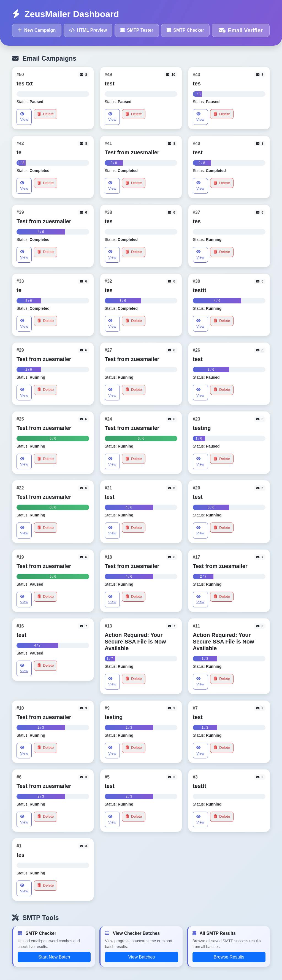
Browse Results (229, 957)
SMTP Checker (185, 30)
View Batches (142, 957)
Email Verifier (241, 30)
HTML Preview (88, 30)
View (24, 117)
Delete (46, 114)
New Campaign (37, 30)
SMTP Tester (137, 30)
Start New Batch (54, 957)
